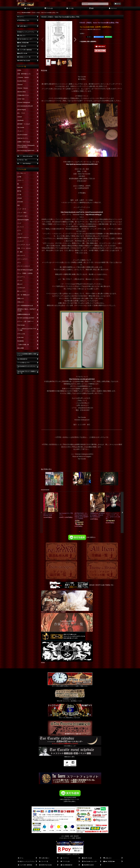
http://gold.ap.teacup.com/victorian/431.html (82, 164)
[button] (43, 40)
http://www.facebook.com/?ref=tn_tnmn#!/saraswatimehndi (82, 212)
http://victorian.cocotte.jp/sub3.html (82, 379)
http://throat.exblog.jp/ (94, 215)
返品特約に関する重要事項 (88, 42)
